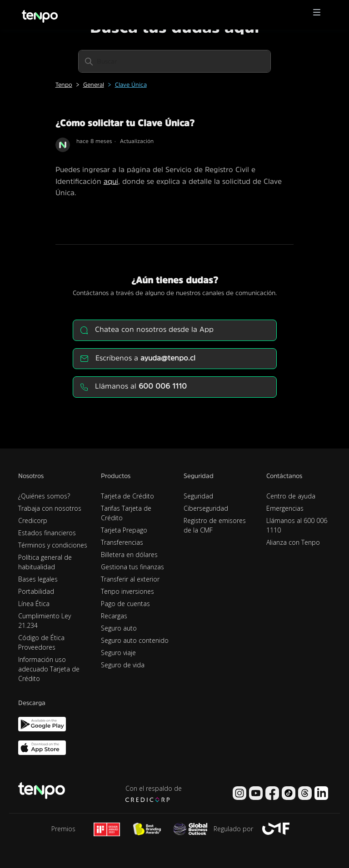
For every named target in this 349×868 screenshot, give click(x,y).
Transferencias (122, 542)
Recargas (114, 616)
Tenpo (64, 85)
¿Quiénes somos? (44, 496)
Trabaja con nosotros (50, 508)
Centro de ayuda (291, 496)
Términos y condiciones (53, 545)
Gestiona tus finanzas (132, 567)
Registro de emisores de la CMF (215, 525)
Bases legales (38, 579)
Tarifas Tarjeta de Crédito (126, 513)
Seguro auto (119, 628)
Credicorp (33, 520)
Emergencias (285, 508)
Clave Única (131, 85)
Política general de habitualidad (45, 562)
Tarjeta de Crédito (127, 496)
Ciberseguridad (206, 508)
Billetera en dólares (129, 555)
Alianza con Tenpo (293, 542)
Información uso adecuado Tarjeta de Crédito (49, 669)
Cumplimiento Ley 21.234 (45, 621)
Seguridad (198, 496)
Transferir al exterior (130, 579)
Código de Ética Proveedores (41, 642)
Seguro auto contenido (135, 640)
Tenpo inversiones (127, 591)
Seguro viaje (118, 653)
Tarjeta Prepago (124, 530)
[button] (317, 15)
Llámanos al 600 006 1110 (297, 525)
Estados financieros (47, 533)
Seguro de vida (123, 665)
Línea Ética (34, 604)
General (94, 85)
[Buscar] (174, 61)
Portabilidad (36, 591)
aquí (111, 181)
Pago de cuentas (125, 604)
